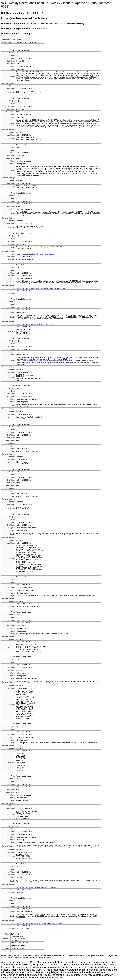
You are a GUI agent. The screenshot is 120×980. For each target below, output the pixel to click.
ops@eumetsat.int (17, 948)
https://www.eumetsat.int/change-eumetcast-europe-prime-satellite (39, 923)
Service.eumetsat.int (40, 359)
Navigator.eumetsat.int (44, 361)
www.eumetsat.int (17, 951)
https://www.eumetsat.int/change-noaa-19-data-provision (35, 324)
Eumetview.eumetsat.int (64, 361)
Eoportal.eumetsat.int (28, 361)
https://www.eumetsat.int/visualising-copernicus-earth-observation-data (40, 288)
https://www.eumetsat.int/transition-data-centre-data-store (35, 254)
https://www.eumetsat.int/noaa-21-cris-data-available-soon (36, 887)
